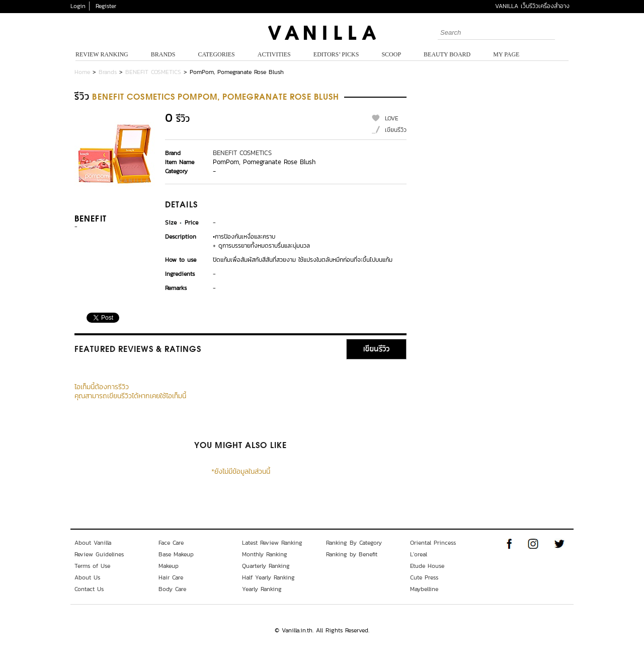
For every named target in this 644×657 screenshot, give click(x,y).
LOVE (392, 118)
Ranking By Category (354, 543)
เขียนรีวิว (396, 130)
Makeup (169, 566)
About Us (87, 577)
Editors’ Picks (336, 54)
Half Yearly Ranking (268, 577)
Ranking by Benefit (352, 554)
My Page (506, 54)
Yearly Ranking (262, 589)
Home (82, 72)
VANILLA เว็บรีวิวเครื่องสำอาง (532, 6)
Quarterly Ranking (266, 566)
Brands (163, 54)
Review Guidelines (99, 554)
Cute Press (424, 577)
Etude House (427, 566)
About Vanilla (93, 543)
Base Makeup (176, 554)
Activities (274, 54)
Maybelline (424, 589)
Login (78, 6)
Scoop (391, 54)
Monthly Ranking (265, 554)
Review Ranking (102, 54)
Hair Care (171, 577)
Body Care (172, 589)
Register (106, 6)
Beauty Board (447, 54)
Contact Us (89, 589)
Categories (216, 54)
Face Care (171, 543)
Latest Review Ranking (272, 543)
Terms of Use (92, 566)
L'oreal (419, 554)
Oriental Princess (433, 543)
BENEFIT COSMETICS (153, 72)
